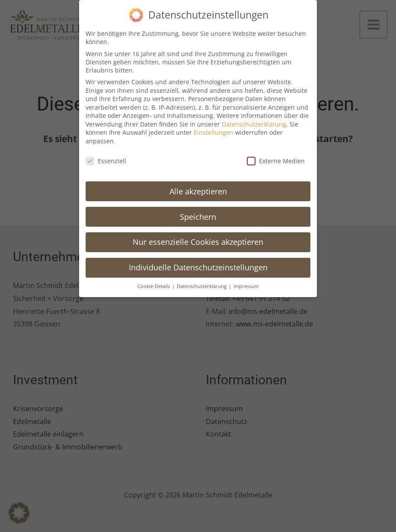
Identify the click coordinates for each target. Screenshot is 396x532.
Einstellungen (214, 128)
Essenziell (106, 156)
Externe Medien (276, 156)
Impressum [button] (246, 282)
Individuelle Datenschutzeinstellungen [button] (198, 263)
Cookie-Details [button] (154, 282)
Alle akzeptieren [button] (198, 186)
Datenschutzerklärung (254, 119)
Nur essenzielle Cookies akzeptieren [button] (198, 237)
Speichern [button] (198, 212)
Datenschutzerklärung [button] (202, 282)
